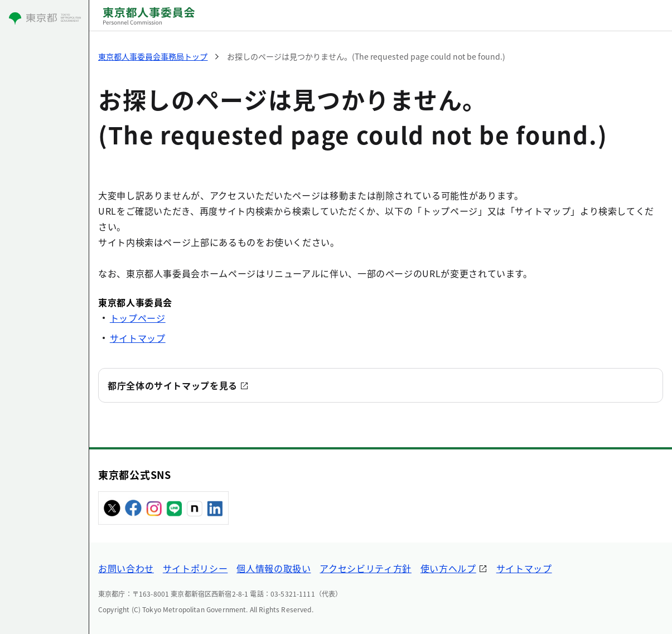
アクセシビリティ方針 (365, 568)
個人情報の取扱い (274, 568)
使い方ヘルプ (448, 568)
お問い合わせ (126, 568)
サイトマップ (138, 338)
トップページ (138, 318)
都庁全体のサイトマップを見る (173, 385)
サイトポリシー (195, 568)
